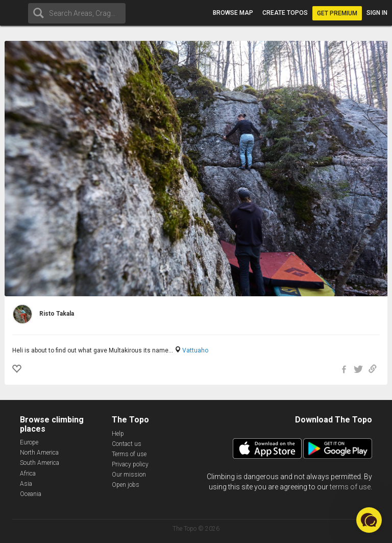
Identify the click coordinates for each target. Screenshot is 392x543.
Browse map (233, 13)
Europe (29, 442)
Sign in (377, 13)
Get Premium (337, 13)
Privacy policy (130, 464)
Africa (28, 474)
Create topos (285, 13)
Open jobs (126, 485)
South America (40, 463)
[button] (369, 520)
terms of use (350, 487)
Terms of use (129, 454)
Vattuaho (195, 350)
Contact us (127, 444)
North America (39, 453)
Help (118, 434)
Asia (26, 484)
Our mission (129, 475)
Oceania (31, 494)
